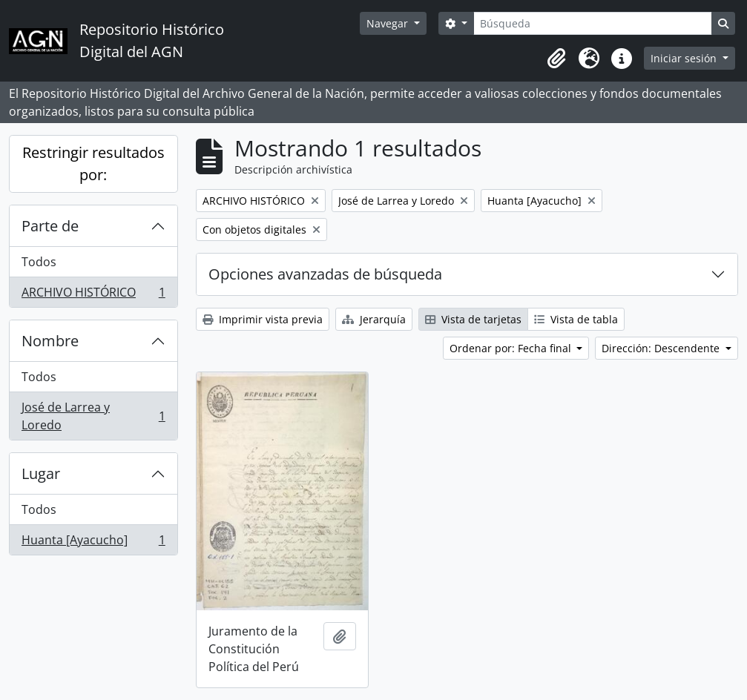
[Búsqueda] (593, 23)
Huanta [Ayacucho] (93, 543)
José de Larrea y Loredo (93, 416)
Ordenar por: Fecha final (512, 348)
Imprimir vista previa (263, 319)
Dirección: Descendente (662, 348)
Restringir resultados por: (93, 164)
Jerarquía (374, 319)
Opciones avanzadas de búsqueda (325, 274)
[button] (556, 59)
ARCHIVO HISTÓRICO (93, 295)
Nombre (50, 341)
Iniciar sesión (685, 58)
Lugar (41, 473)
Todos (39, 262)
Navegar (389, 23)
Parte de (50, 226)
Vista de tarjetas (473, 319)
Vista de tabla (576, 319)
